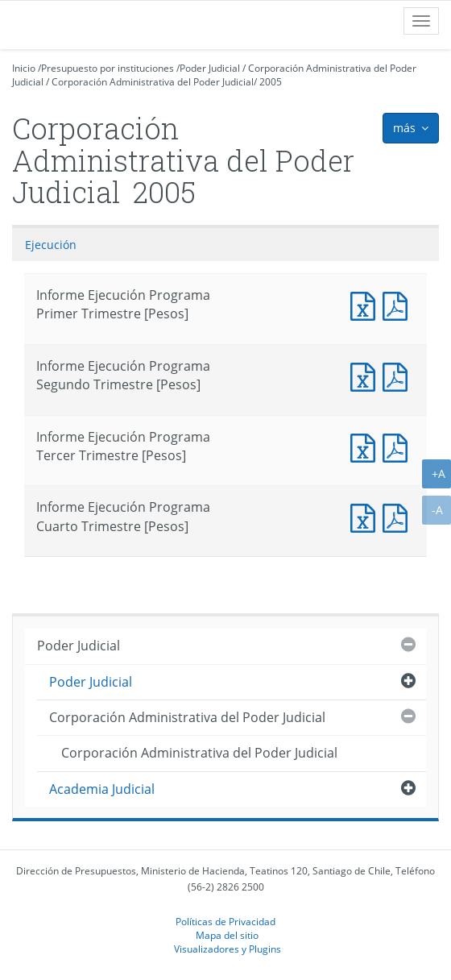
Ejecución (51, 245)
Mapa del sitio (227, 935)
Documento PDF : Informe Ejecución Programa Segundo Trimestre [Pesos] (399, 375)
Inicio (24, 68)
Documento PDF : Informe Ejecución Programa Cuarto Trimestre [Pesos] (399, 516)
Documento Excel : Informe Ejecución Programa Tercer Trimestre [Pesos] (366, 446)
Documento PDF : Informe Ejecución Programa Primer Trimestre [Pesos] (399, 304)
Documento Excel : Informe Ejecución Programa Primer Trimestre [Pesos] (366, 304)
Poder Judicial (210, 68)
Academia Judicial (102, 789)
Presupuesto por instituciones (108, 68)
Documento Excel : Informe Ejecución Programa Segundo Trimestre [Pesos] (366, 375)
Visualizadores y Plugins (228, 949)
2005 (271, 82)
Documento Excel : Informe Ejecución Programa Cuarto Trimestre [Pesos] (366, 516)
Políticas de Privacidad (225, 921)
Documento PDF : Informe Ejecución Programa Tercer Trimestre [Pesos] (399, 446)
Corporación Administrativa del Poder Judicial (153, 82)
